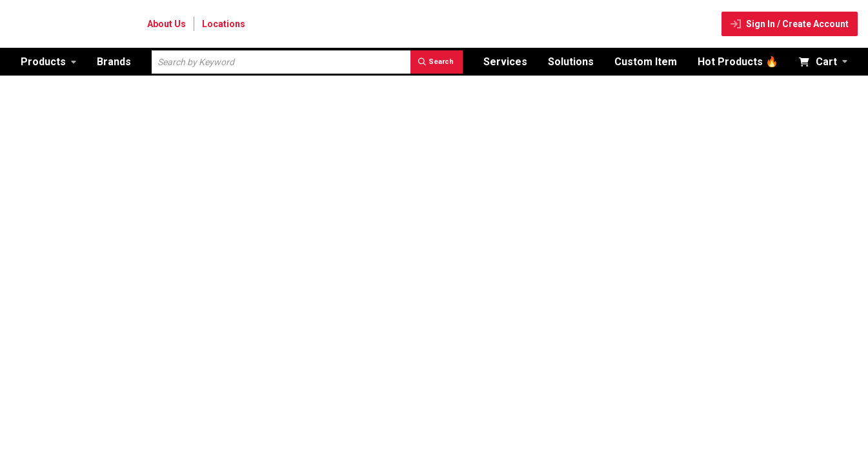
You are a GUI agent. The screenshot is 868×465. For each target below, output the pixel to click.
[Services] (505, 62)
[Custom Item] (646, 62)
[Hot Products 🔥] (738, 62)
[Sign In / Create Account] (790, 24)
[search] (437, 62)
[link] (48, 62)
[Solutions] (571, 62)
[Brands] (114, 62)
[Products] (48, 62)
